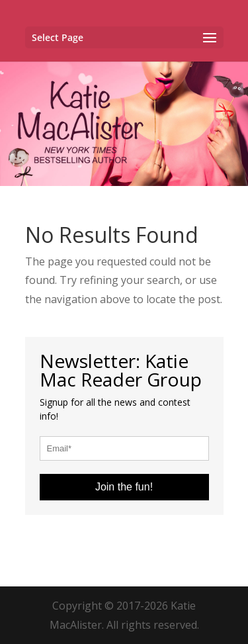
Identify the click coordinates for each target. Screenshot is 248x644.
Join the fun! (124, 487)
